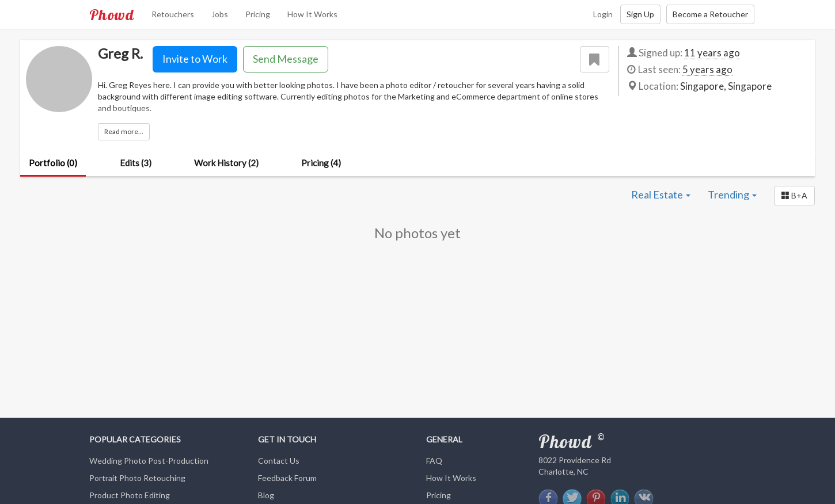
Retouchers (173, 14)
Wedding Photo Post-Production (149, 461)
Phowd (112, 14)
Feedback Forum (287, 478)
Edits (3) (136, 163)
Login (603, 14)
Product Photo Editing (130, 495)
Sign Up (640, 14)
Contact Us (279, 461)
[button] (794, 196)
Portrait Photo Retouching (137, 478)
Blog (266, 495)
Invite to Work (195, 59)
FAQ (434, 461)
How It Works (312, 14)
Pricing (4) (321, 163)
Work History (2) (226, 163)
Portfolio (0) (53, 163)
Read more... (124, 131)
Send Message (286, 59)
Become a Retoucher (710, 14)
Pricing (258, 14)
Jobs (220, 14)
